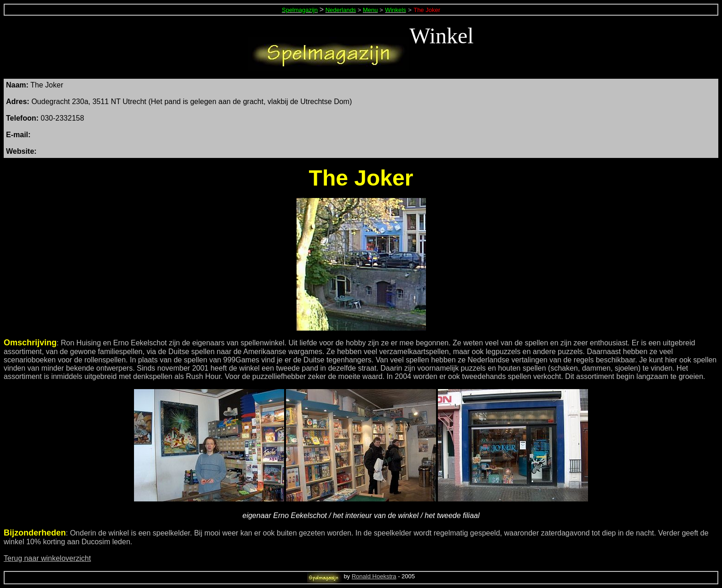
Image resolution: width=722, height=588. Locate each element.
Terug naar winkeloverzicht (47, 558)
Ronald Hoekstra (374, 576)
